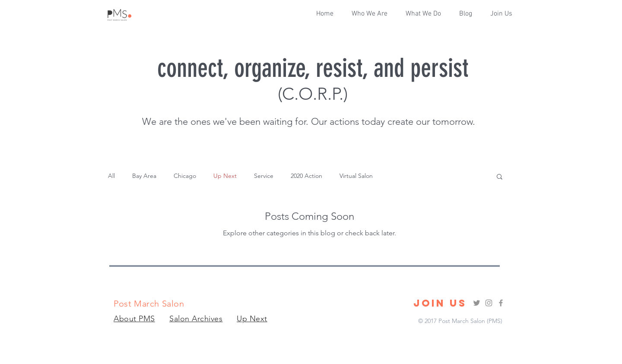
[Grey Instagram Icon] (489, 303)
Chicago (185, 176)
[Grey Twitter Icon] (477, 303)
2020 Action (306, 176)
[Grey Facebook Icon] (501, 303)
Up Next (225, 176)
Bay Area (144, 176)
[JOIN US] (440, 303)
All (111, 176)
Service (264, 176)
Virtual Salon (356, 176)
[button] (426, 14)
